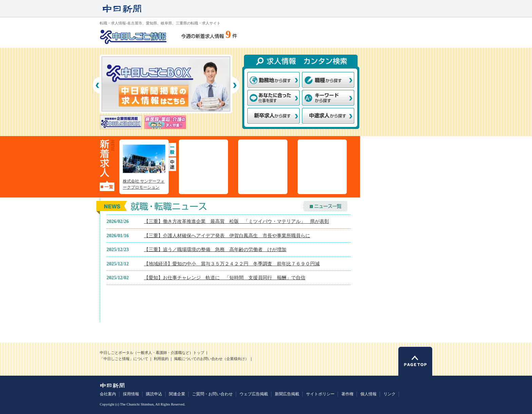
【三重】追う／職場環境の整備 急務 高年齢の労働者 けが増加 (215, 249)
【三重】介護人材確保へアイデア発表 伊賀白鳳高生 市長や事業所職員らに (227, 236)
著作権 (347, 394)
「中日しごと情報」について (124, 359)
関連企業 (177, 394)
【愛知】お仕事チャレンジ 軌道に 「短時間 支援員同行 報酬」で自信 (225, 278)
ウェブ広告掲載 (254, 394)
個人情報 (368, 394)
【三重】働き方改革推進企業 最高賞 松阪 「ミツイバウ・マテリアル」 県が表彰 (236, 221)
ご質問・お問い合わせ (212, 394)
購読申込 (154, 394)
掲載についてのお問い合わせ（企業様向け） (211, 359)
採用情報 (131, 394)
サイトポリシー (320, 394)
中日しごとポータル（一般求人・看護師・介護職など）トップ (152, 353)
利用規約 (161, 359)
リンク (389, 394)
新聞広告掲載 (287, 394)
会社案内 (108, 394)
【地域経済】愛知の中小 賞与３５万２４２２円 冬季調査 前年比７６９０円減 (232, 264)
